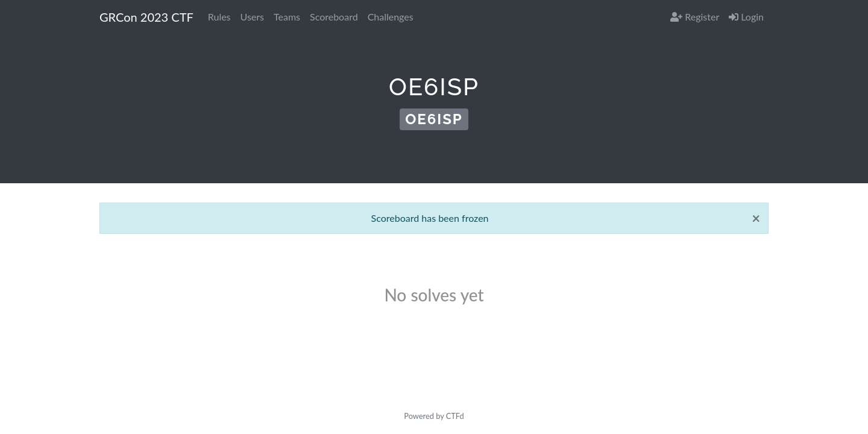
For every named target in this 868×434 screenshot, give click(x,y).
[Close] (756, 218)
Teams (287, 17)
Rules (219, 17)
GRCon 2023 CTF (146, 17)
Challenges (391, 17)
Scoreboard (334, 17)
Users (252, 17)
